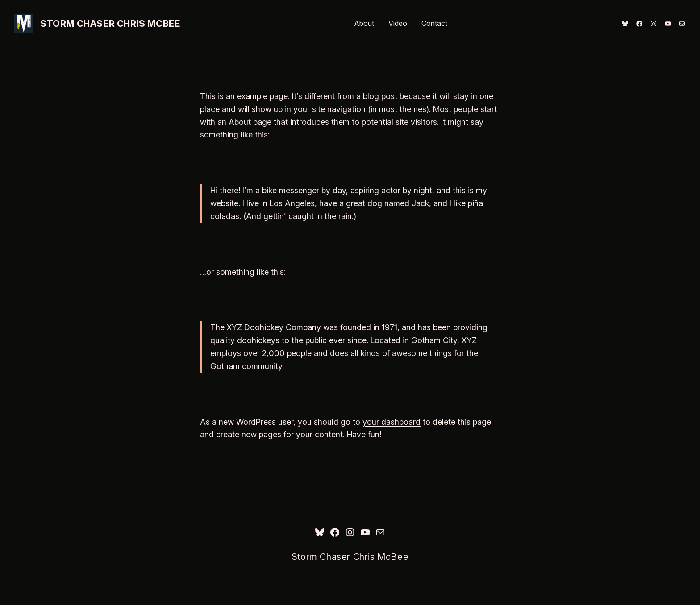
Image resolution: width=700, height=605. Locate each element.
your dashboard (392, 422)
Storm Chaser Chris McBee (110, 24)
